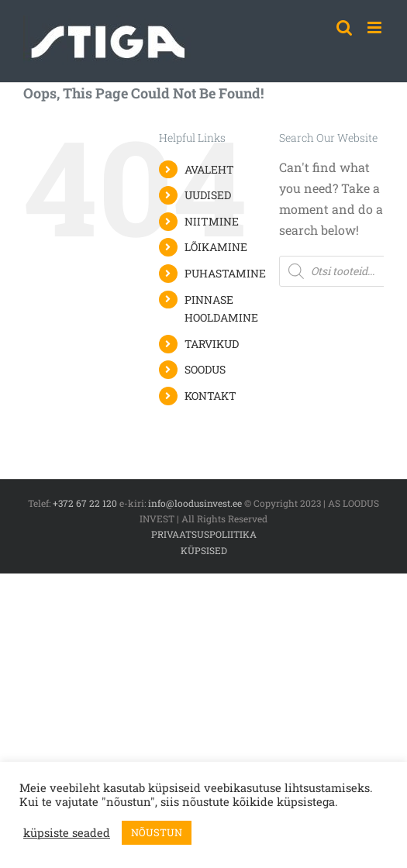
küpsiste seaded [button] (67, 833)
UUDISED (208, 195)
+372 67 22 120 (85, 503)
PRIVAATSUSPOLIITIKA (204, 534)
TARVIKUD (212, 344)
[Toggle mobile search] (344, 28)
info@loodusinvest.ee (195, 503)
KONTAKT (210, 396)
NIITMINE (212, 221)
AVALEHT (209, 169)
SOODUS (205, 369)
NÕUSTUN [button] (157, 832)
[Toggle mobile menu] (376, 28)
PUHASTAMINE (225, 273)
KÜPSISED (204, 550)
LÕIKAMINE (216, 247)
